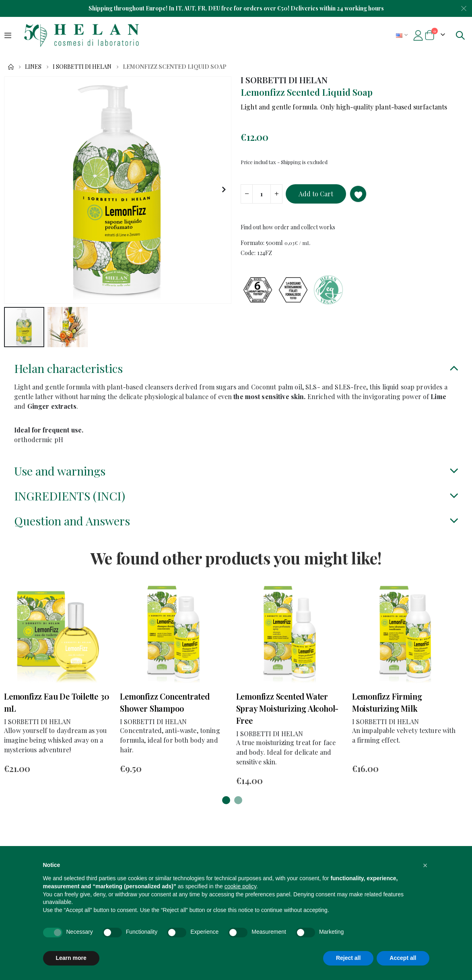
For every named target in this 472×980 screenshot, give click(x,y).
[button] (224, 190)
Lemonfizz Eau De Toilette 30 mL (57, 709)
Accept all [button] (403, 958)
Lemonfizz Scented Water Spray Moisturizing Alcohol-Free (288, 715)
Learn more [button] (71, 958)
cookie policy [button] (240, 886)
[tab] (236, 370)
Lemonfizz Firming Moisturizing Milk (387, 709)
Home (11, 67)
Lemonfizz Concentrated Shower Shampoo (165, 709)
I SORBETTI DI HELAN (82, 67)
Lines (33, 67)
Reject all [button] (348, 958)
